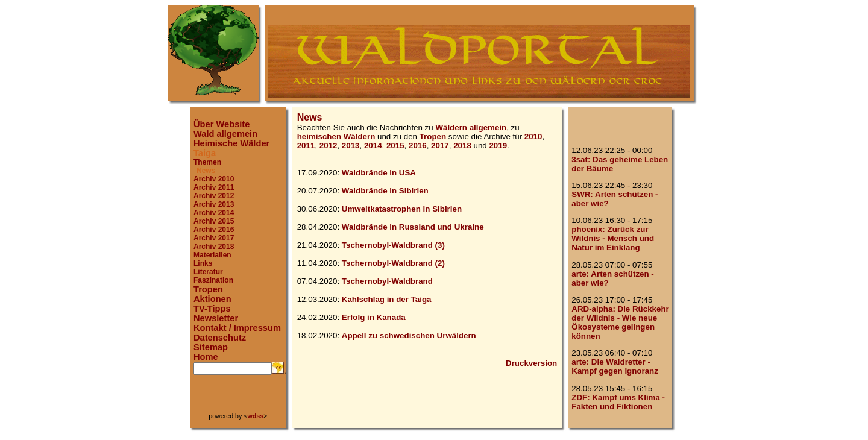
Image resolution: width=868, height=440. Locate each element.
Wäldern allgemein (471, 127)
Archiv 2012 (214, 196)
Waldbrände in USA (379, 173)
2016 (418, 146)
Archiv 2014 (214, 213)
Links (203, 263)
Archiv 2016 (214, 230)
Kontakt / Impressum (237, 328)
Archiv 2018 (214, 247)
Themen (207, 162)
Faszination (213, 280)
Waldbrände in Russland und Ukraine (413, 227)
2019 (498, 146)
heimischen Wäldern (336, 137)
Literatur (208, 272)
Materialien (212, 255)
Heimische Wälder (231, 143)
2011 (306, 146)
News (206, 171)
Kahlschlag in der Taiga (387, 299)
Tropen (208, 289)
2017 (440, 146)
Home (206, 357)
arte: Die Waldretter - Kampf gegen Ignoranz (615, 366)
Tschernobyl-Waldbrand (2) (393, 263)
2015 (395, 146)
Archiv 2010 (214, 179)
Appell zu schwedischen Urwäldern (409, 335)
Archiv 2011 (214, 187)
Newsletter (216, 318)
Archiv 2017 (214, 238)
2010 (533, 137)
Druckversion (531, 363)
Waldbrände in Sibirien (385, 191)
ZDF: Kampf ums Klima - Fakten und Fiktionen (618, 402)
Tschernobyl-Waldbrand (387, 281)
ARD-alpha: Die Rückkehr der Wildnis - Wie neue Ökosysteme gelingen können (620, 322)
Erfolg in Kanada (374, 317)
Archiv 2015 (214, 221)
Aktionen (212, 299)
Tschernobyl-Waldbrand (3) (393, 245)
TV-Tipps (212, 309)
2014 (373, 146)
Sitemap (211, 347)
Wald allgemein (225, 134)
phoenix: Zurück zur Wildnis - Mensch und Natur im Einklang (613, 238)
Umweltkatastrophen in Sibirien (402, 209)
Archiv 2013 (214, 204)
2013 (351, 146)
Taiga (205, 153)
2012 (329, 146)
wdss (256, 416)
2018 (462, 146)
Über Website (222, 124)
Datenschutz (220, 338)
